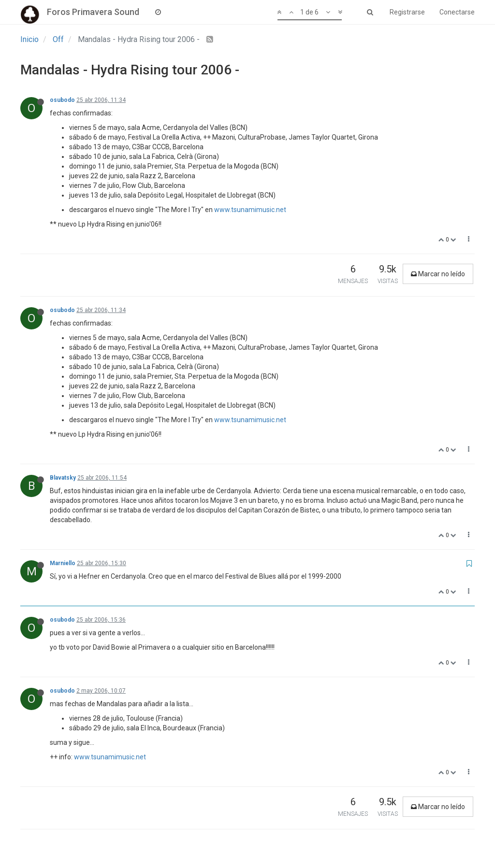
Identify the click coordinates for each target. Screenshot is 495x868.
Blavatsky (63, 478)
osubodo (62, 100)
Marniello (63, 563)
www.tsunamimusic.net (250, 210)
